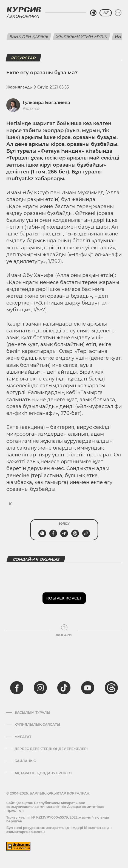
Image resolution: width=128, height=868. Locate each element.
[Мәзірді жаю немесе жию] (118, 13)
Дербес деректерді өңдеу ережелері (51, 749)
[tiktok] (64, 688)
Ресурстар (23, 58)
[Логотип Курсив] (24, 10)
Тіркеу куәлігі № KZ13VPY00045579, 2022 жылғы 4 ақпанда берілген (58, 819)
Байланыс (25, 761)
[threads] (111, 688)
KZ (106, 13)
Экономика (24, 16)
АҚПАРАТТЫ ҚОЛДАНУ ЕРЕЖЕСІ (43, 773)
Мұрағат (23, 737)
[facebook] (17, 688)
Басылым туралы (32, 713)
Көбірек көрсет (64, 598)
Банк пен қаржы (29, 37)
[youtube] (88, 688)
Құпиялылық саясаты (37, 725)
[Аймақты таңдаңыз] (93, 13)
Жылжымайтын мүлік (82, 37)
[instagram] (40, 688)
